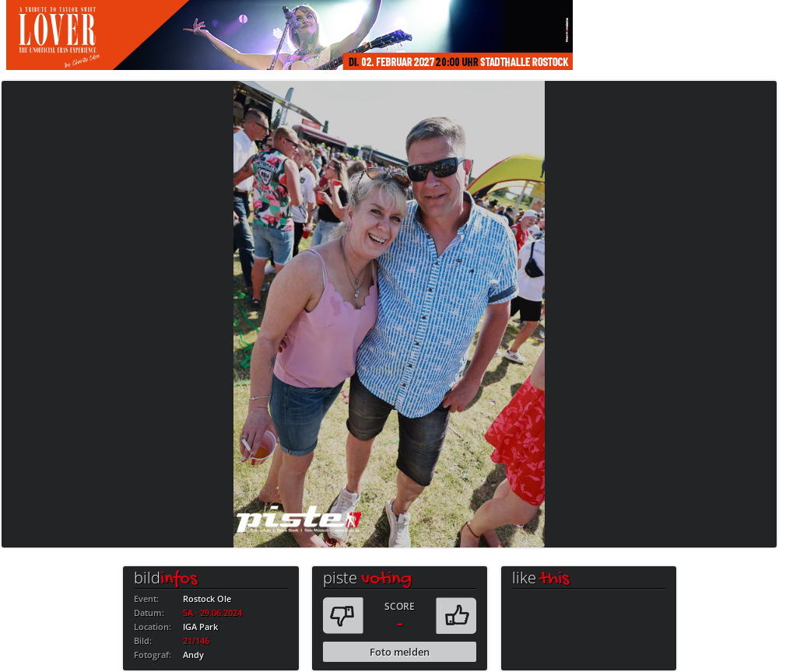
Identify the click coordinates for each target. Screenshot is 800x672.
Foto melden (400, 652)
